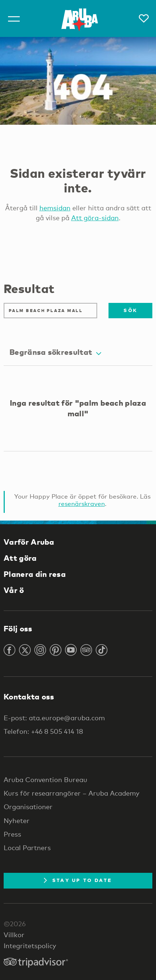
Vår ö (14, 590)
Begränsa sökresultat (55, 352)
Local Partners (27, 848)
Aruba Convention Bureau (45, 780)
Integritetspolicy (30, 946)
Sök (130, 310)
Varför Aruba (29, 542)
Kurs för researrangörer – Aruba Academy (72, 793)
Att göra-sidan (95, 218)
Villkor (14, 935)
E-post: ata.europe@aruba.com (54, 718)
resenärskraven (82, 504)
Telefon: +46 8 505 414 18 (43, 731)
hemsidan (55, 208)
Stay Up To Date (78, 880)
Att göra (20, 558)
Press (12, 834)
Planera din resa (35, 574)
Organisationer (28, 807)
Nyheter (17, 821)
